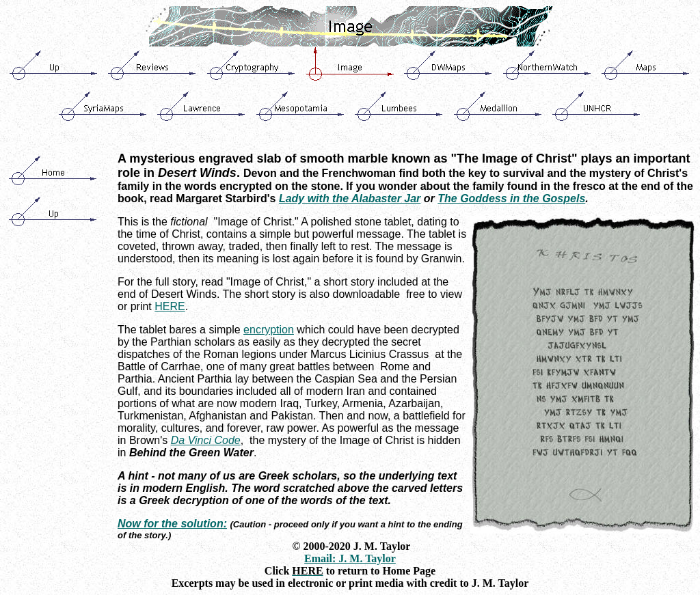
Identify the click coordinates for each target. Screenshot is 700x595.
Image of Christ (267, 282)
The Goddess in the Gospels (511, 198)
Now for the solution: (172, 524)
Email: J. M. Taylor (350, 558)
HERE (170, 306)
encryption (269, 330)
